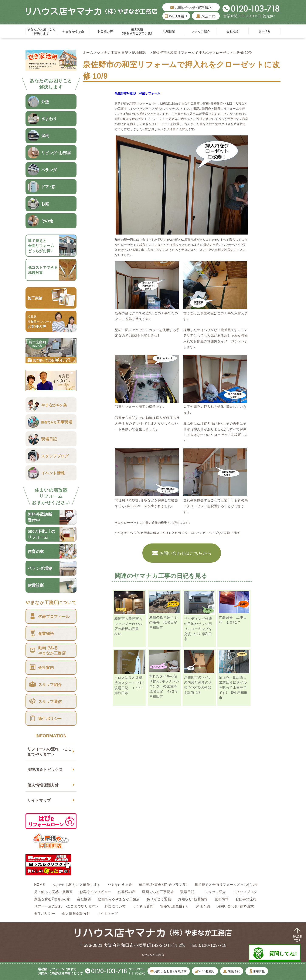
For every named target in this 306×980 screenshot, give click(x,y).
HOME (40, 884)
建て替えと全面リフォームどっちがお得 (226, 884)
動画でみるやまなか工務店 (119, 899)
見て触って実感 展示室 (53, 892)
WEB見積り (176, 16)
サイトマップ (39, 800)
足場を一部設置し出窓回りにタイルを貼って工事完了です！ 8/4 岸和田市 (233, 687)
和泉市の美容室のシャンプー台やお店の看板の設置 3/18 (128, 626)
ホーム (88, 52)
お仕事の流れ (246, 899)
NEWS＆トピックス (45, 769)
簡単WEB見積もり (175, 906)
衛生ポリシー (45, 913)
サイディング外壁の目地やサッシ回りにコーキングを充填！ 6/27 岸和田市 (198, 629)
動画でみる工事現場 (158, 892)
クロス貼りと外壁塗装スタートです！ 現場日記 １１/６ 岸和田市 (133, 685)
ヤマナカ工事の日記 (113, 52)
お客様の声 (105, 31)
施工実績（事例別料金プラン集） (137, 31)
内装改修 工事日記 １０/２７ (233, 620)
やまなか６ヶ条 (73, 31)
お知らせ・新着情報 (193, 899)
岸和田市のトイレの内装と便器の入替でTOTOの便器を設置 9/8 (198, 685)
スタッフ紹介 (201, 31)
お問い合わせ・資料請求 (191, 7)
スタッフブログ (245, 892)
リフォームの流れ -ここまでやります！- (50, 751)
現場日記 (170, 31)
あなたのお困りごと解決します (41, 31)
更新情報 (222, 899)
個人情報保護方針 (43, 785)
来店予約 (206, 16)
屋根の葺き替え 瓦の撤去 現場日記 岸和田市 (167, 622)
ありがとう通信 (159, 899)
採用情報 (265, 31)
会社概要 (233, 31)
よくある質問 (143, 906)
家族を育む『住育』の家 (52, 899)
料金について (115, 906)
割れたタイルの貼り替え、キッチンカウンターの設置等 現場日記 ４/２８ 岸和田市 (165, 686)
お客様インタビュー (95, 892)
